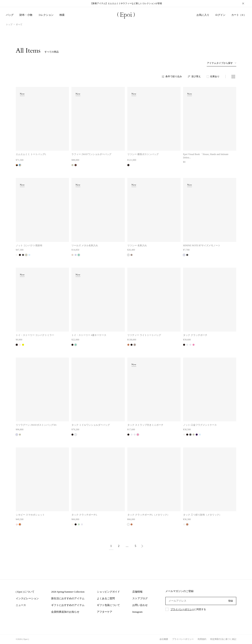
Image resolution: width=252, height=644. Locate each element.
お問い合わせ (140, 605)
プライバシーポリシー (182, 609)
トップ (9, 24)
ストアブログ (140, 598)
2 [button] (119, 546)
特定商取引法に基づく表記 (223, 639)
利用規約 (202, 639)
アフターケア (105, 612)
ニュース (21, 605)
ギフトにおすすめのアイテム (68, 605)
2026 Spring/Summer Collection (68, 592)
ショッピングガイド (108, 592)
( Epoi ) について (25, 592)
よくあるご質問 (106, 598)
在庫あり (215, 76)
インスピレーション (27, 598)
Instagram (137, 612)
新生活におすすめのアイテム (68, 598)
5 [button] (136, 546)
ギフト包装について (108, 605)
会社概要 (164, 639)
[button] (142, 546)
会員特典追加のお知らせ (65, 612)
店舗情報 (137, 592)
